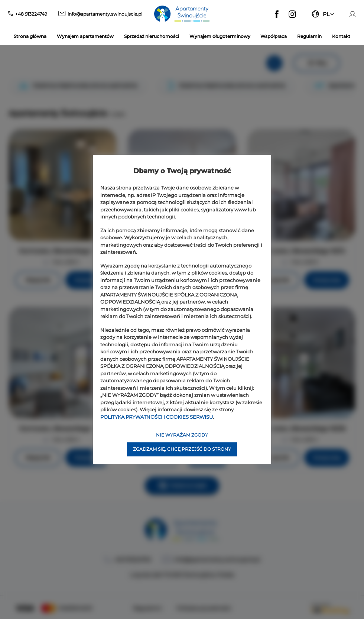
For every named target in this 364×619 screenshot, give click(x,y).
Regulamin (309, 36)
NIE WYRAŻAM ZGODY (182, 435)
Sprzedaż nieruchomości (152, 36)
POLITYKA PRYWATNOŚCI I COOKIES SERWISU (157, 417)
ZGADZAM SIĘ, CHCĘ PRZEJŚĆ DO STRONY (182, 449)
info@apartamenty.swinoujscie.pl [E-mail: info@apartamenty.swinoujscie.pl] (105, 14)
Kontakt (341, 36)
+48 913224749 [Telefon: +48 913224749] (31, 14)
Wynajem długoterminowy (220, 36)
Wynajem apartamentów (85, 36)
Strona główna (30, 36)
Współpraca (274, 36)
